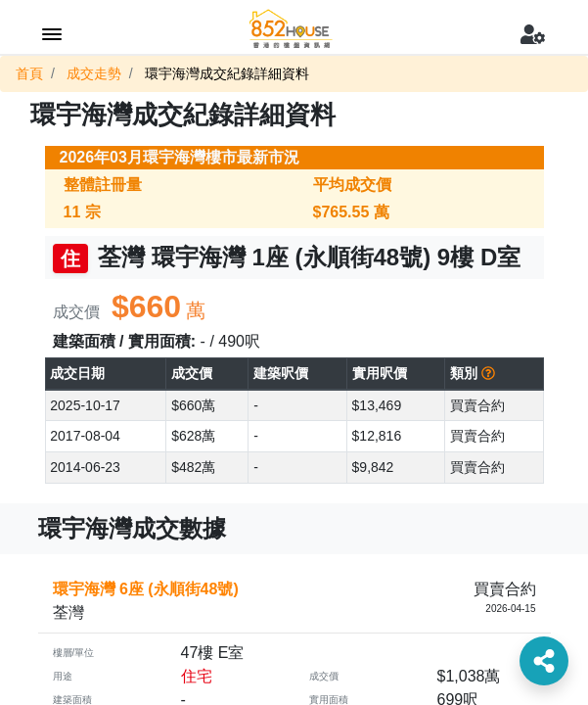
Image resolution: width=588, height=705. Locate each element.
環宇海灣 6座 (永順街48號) (146, 589)
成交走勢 (94, 73)
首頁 (29, 73)
